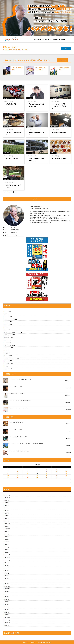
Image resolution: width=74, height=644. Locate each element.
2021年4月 (7, 544)
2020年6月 (7, 571)
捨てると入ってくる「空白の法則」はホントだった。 (21, 379)
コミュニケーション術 (10, 319)
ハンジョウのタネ (47, 39)
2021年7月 (7, 537)
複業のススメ (8, 369)
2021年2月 (7, 550)
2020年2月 (7, 581)
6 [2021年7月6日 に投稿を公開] (18, 471)
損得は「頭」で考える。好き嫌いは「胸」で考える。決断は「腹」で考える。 (26, 444)
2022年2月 (7, 518)
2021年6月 (7, 539)
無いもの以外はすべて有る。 (13, 159)
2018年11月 (7, 620)
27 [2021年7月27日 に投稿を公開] (18, 478)
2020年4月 (7, 576)
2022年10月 (7, 498)
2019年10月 (7, 591)
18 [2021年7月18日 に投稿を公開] (66, 473)
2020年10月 (7, 560)
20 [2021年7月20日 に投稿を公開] (18, 475)
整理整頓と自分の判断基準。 (60, 132)
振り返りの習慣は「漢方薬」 (60, 159)
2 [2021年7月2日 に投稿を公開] (47, 469)
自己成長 (7, 366)
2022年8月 (7, 503)
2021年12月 (7, 524)
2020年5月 (7, 573)
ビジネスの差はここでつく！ (64, 69)
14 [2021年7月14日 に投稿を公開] (27, 473)
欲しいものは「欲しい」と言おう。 (41, 69)
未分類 (6, 350)
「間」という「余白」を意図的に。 (13, 133)
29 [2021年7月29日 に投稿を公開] (37, 478)
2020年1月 (7, 584)
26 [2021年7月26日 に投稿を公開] (8, 478)
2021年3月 (7, 547)
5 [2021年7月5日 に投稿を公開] (8, 471)
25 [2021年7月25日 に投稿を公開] (66, 475)
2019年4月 (7, 607)
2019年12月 (7, 586)
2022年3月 (7, 516)
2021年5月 (7, 542)
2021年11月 (7, 526)
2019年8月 (7, 597)
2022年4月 (7, 513)
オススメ (7, 311)
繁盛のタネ (7, 361)
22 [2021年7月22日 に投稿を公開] (37, 475)
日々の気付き (8, 348)
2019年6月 (7, 602)
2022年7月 (7, 505)
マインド (7, 327)
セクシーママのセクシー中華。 (16, 386)
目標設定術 (7, 353)
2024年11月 (7, 495)
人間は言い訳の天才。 (11, 104)
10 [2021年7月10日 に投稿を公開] (56, 471)
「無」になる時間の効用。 (17, 69)
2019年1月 (7, 615)
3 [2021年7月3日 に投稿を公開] (56, 469)
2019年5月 (7, 604)
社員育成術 (7, 356)
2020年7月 (7, 568)
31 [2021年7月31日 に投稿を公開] (56, 478)
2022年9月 (7, 500)
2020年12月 (7, 555)
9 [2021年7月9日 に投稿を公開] (47, 471)
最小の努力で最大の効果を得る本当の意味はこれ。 (20, 401)
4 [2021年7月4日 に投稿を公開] (66, 469)
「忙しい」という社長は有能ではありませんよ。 (20, 451)
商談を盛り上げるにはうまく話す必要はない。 (36, 105)
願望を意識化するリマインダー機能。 (13, 186)
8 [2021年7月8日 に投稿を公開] (37, 471)
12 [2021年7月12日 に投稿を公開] (8, 473)
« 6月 (70, 480)
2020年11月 (7, 558)
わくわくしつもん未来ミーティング (13, 332)
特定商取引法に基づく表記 (12, 633)
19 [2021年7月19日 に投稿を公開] (8, 475)
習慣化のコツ (8, 363)
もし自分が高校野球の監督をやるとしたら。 (36, 160)
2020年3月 (7, 578)
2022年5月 (7, 511)
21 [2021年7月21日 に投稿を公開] (27, 475)
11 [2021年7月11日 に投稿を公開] (66, 471)
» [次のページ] (16, 192)
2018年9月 (7, 625)
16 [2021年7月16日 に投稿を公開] (47, 473)
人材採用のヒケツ (9, 335)
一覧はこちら (63, 60)
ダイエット (7, 324)
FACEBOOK (63, 39)
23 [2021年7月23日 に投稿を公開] (47, 475)
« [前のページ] (7, 192)
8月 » (70, 483)
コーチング (7, 317)
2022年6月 (7, 508)
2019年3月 (7, 610)
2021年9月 (7, 531)
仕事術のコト (8, 337)
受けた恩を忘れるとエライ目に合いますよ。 (19, 408)
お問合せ (56, 39)
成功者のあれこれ (9, 345)
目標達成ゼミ (38, 39)
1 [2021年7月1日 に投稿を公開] (37, 469)
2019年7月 (7, 599)
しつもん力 (7, 322)
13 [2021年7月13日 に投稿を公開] (18, 473)
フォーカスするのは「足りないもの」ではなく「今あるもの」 (60, 106)
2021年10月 (7, 529)
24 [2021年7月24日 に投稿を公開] (56, 475)
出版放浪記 (7, 343)
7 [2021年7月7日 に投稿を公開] (27, 471)
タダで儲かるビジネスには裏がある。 (17, 394)
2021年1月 (7, 552)
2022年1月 (7, 521)
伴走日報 (7, 340)
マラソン (7, 330)
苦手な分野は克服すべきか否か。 (36, 133)
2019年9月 (7, 594)
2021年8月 (7, 534)
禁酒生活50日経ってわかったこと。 (17, 422)
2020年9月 (7, 563)
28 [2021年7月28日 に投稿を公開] (27, 478)
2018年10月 (7, 623)
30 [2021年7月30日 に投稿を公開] (47, 478)
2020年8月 (7, 565)
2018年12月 (7, 617)
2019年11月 (7, 589)
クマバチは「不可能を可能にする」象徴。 (18, 437)
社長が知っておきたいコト (11, 358)
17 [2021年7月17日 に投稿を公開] (56, 473)
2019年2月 (7, 612)
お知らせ (7, 314)
